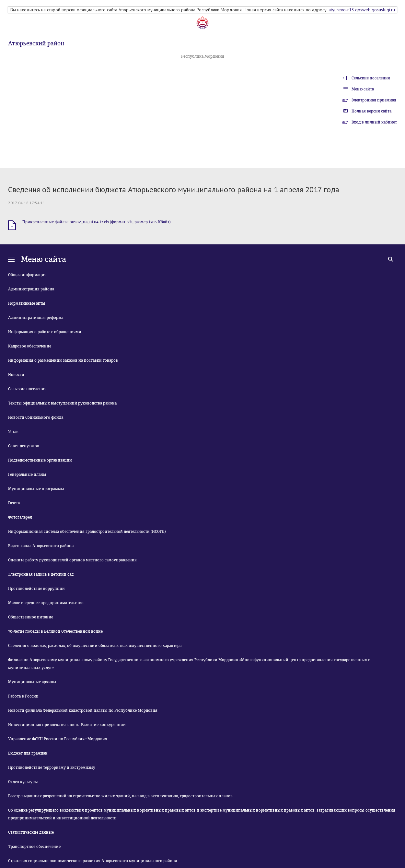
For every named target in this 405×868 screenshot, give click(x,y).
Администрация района (31, 289)
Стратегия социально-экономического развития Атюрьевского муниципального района (93, 861)
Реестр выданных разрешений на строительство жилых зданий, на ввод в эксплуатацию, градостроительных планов (120, 796)
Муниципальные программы (36, 489)
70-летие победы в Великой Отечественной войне (55, 631)
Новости (16, 375)
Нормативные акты (27, 303)
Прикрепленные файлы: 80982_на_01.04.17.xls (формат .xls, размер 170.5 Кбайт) (97, 222)
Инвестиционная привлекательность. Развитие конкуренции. (67, 725)
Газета (14, 503)
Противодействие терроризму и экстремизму (52, 768)
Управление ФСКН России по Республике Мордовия (58, 739)
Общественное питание (31, 617)
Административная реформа (36, 318)
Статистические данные (31, 832)
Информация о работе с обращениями (45, 332)
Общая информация (27, 275)
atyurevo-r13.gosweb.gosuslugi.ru (362, 10)
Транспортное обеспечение (34, 847)
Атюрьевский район (36, 43)
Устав (13, 432)
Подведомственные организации (40, 460)
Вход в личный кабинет (374, 122)
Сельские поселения (371, 78)
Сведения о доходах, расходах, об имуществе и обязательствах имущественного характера (95, 646)
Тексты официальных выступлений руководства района (62, 403)
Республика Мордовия (203, 56)
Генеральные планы (27, 475)
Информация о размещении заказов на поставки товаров (63, 360)
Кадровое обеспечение (30, 346)
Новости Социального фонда (36, 417)
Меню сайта (363, 89)
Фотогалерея (20, 517)
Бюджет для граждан (28, 753)
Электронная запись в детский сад (41, 574)
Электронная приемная (374, 100)
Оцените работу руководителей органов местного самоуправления (72, 560)
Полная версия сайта (371, 111)
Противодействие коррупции (36, 589)
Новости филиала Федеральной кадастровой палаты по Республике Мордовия (83, 710)
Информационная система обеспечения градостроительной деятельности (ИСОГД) (87, 532)
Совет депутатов (24, 446)
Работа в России (23, 696)
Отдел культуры (23, 782)
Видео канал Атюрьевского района (41, 546)
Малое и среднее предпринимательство (46, 603)
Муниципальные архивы (32, 682)
